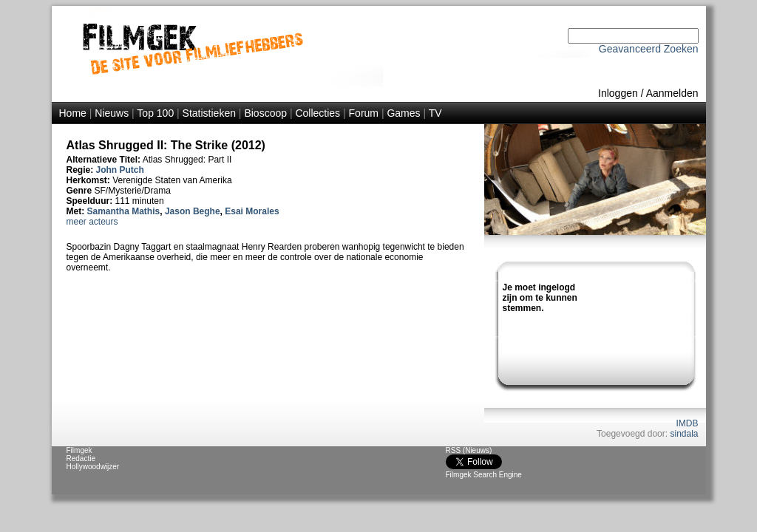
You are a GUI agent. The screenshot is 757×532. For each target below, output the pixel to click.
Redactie (81, 458)
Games (403, 113)
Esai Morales (252, 211)
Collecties (318, 113)
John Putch (120, 170)
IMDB (688, 423)
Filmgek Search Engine (484, 475)
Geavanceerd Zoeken (649, 49)
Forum (364, 113)
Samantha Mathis (124, 211)
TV (435, 113)
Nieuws (112, 113)
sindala (684, 434)
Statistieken (209, 113)
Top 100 (155, 113)
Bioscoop (265, 113)
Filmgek (79, 450)
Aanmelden (672, 93)
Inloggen (618, 93)
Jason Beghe (193, 211)
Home (73, 113)
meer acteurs (92, 222)
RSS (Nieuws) (469, 450)
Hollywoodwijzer (93, 467)
